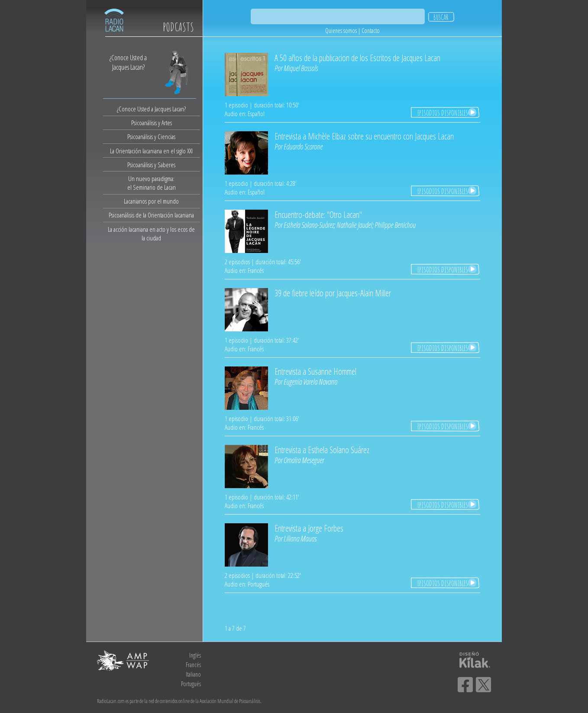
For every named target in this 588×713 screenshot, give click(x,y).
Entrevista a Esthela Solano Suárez (322, 450)
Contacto (371, 31)
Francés (193, 665)
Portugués (191, 684)
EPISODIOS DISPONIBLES (443, 113)
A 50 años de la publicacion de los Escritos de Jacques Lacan (357, 58)
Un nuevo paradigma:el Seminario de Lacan (152, 183)
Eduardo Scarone (303, 146)
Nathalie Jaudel (354, 225)
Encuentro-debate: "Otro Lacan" (318, 215)
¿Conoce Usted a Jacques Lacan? (151, 109)
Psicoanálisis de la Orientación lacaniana (151, 215)
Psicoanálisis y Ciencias (151, 136)
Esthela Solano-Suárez (309, 225)
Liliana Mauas (300, 538)
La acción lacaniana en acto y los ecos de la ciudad (151, 233)
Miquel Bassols (301, 68)
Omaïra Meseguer (304, 460)
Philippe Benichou (395, 225)
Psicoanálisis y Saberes (151, 165)
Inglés (195, 655)
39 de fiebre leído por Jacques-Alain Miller (333, 293)
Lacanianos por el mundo (151, 201)
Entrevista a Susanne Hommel (315, 371)
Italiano (193, 674)
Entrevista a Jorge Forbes (309, 528)
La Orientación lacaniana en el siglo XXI (151, 151)
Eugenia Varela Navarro (310, 382)
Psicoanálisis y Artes (152, 123)
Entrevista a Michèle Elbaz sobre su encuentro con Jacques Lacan (364, 136)
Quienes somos (341, 31)
